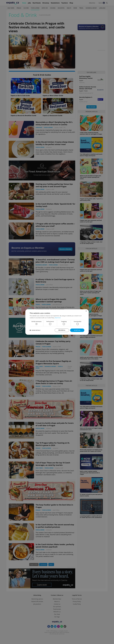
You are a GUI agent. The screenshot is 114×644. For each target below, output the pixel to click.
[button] (35, 330)
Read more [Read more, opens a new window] (58, 318)
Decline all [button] (62, 330)
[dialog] (57, 322)
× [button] (86, 311)
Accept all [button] (77, 330)
